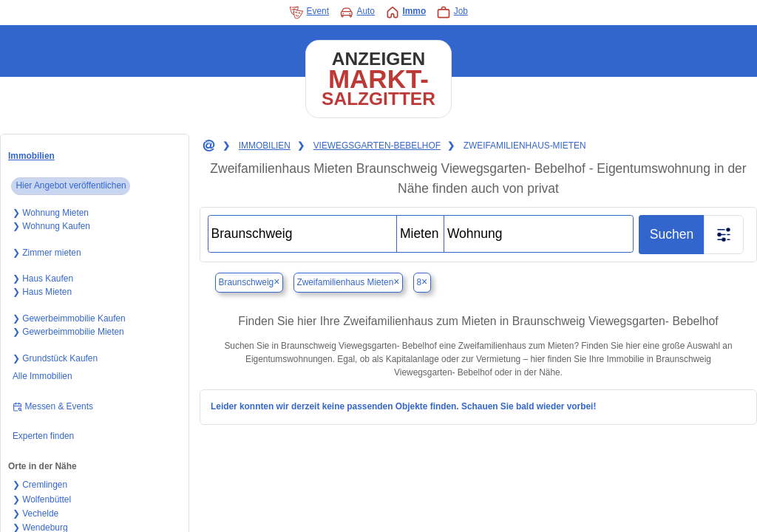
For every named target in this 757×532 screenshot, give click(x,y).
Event (309, 13)
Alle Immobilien (43, 376)
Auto (357, 13)
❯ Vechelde (35, 514)
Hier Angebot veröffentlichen (71, 185)
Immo (405, 13)
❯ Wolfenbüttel (42, 499)
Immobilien (31, 156)
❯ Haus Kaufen (43, 279)
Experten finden (43, 436)
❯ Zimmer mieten (47, 253)
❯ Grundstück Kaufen (55, 358)
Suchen (672, 234)
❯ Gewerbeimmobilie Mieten (68, 332)
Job (452, 13)
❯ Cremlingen (40, 485)
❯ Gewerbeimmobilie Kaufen (69, 318)
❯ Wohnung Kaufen (51, 226)
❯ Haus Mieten (42, 292)
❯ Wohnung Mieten (51, 213)
